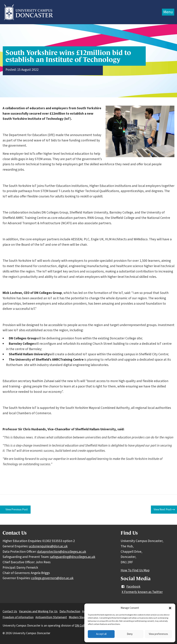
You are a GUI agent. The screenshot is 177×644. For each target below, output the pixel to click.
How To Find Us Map (135, 570)
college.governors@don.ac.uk (52, 578)
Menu (168, 12)
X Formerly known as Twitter (142, 592)
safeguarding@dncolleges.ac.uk (73, 557)
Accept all (101, 634)
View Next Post (163, 509)
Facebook (131, 587)
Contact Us (10, 611)
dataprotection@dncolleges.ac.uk (62, 552)
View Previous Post (17, 509)
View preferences (158, 634)
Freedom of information (18, 617)
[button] (170, 608)
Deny (130, 634)
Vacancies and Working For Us (38, 611)
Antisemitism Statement (51, 617)
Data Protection (70, 611)
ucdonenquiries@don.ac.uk (48, 546)
